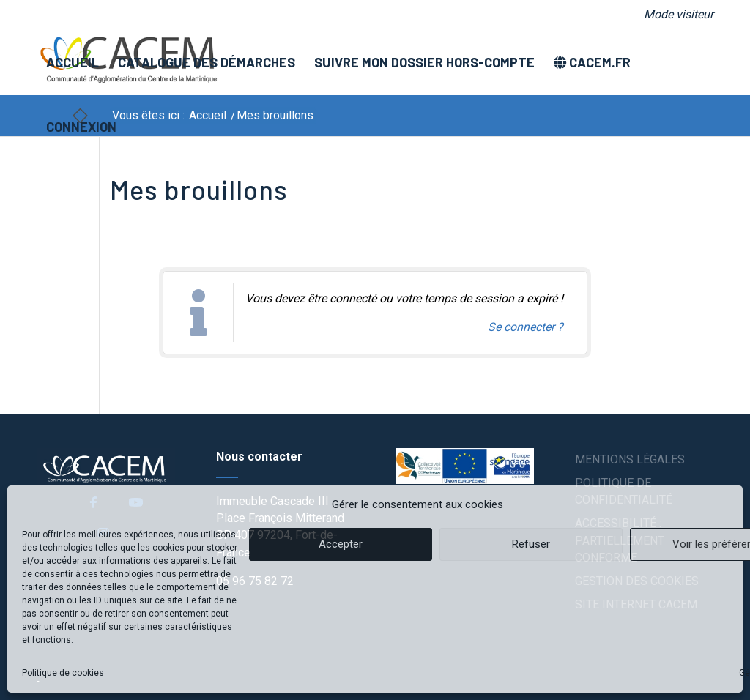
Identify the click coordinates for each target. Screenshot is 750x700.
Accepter (341, 544)
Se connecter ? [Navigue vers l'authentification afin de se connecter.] (526, 327)
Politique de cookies (63, 673)
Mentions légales (630, 459)
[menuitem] (675, 15)
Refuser (531, 544)
